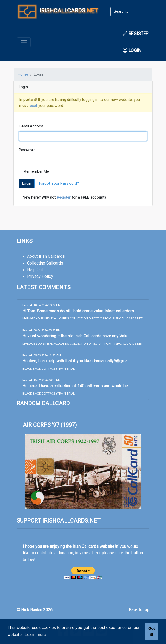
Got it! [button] (152, 632)
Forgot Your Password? (59, 183)
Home (23, 75)
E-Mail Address (31, 126)
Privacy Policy (40, 276)
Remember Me (36, 172)
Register (136, 34)
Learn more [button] (35, 635)
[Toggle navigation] (24, 42)
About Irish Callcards (46, 256)
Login (132, 50)
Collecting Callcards (45, 263)
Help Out (35, 270)
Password (27, 150)
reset (33, 106)
